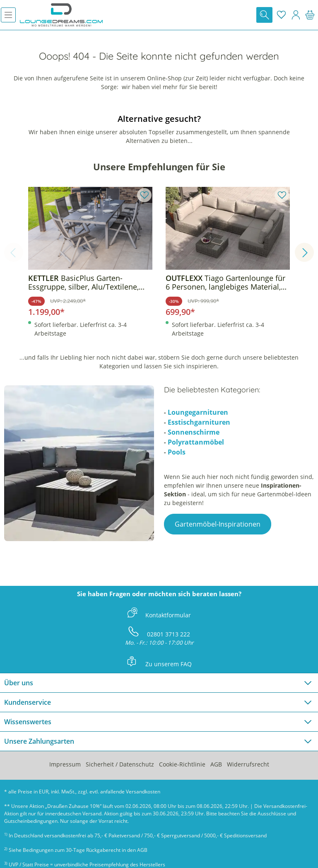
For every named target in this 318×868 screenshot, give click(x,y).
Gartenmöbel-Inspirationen (218, 524)
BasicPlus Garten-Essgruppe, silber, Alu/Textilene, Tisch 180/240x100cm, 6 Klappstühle (83, 283)
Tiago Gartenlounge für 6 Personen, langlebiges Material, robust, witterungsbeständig (225, 283)
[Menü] (8, 15)
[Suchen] (264, 15)
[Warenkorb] (310, 15)
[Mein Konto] (296, 15)
